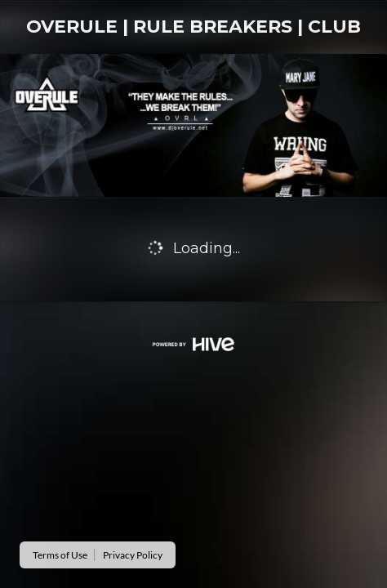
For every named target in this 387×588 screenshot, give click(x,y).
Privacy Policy (133, 555)
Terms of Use (60, 555)
